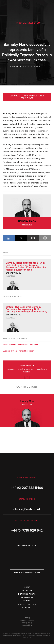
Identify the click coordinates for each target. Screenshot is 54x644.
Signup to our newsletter (27, 573)
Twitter (27, 553)
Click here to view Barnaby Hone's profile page (27, 97)
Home (27, 587)
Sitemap (27, 618)
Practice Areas (27, 594)
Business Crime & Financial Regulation (18, 351)
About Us (27, 591)
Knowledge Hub (27, 604)
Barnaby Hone (18, 67)
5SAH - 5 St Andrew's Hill (27, 9)
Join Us (27, 601)
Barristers (27, 598)
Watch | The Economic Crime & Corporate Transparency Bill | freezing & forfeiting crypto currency (26, 309)
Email (33, 238)
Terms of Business (27, 620)
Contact (27, 608)
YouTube (35, 553)
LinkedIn (9, 238)
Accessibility (27, 625)
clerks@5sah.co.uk (27, 509)
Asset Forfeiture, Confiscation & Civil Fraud (20, 345)
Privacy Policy (27, 623)
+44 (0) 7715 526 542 (27, 531)
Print (45, 238)
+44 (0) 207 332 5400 (27, 23)
